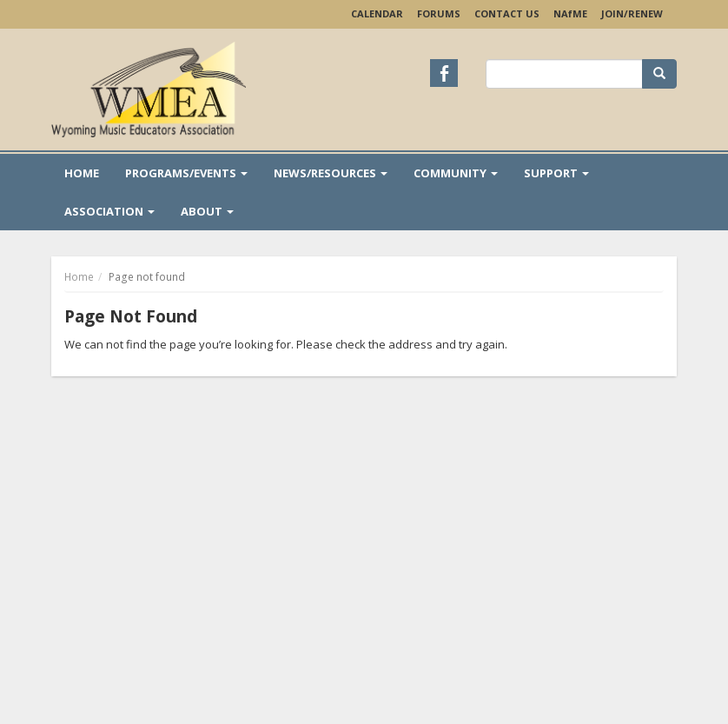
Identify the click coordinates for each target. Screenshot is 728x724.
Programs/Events (186, 173)
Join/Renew (632, 13)
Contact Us (507, 13)
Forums (439, 13)
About (207, 211)
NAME (570, 13)
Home (82, 173)
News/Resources (331, 173)
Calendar (377, 13)
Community (456, 173)
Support (556, 173)
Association (109, 211)
